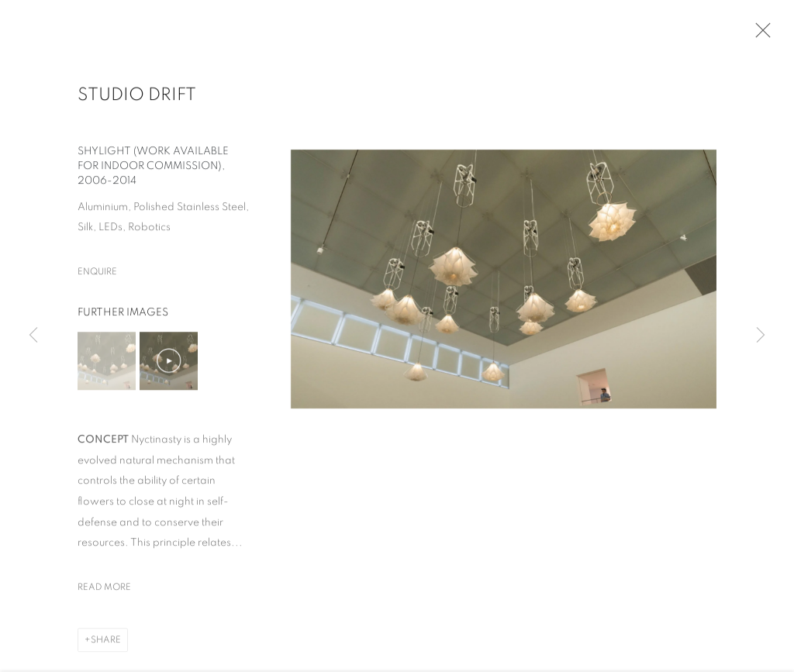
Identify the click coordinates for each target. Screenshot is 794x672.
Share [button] (106, 643)
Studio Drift (137, 99)
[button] (107, 365)
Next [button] (761, 336)
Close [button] (759, 35)
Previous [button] (33, 336)
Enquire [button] (97, 275)
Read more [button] (104, 591)
